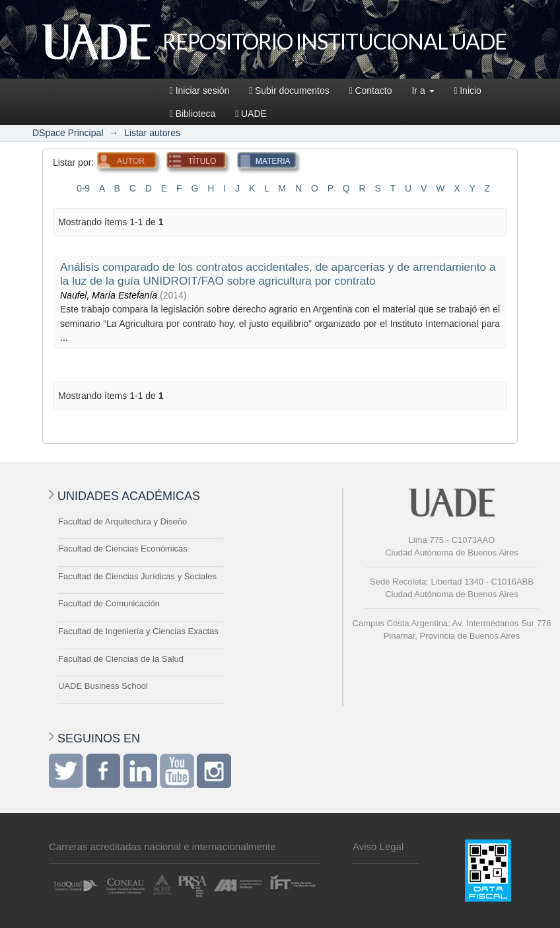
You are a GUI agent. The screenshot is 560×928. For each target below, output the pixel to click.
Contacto (371, 90)
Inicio (468, 90)
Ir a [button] (423, 90)
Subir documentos (289, 90)
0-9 (83, 188)
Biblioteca (192, 114)
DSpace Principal (68, 133)
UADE (251, 114)
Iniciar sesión (199, 90)
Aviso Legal (378, 846)
